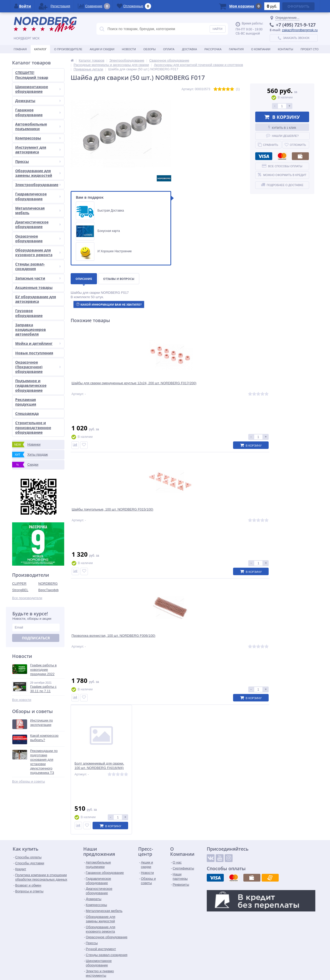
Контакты (286, 49)
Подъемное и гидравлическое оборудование (31, 385)
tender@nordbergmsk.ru (155, 963)
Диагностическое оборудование (38, 224)
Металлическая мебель (38, 210)
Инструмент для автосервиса (38, 150)
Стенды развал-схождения (38, 266)
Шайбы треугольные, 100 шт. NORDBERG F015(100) (159, 387)
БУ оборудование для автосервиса (36, 299)
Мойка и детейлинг (38, 343)
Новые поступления (34, 353)
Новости (129, 49)
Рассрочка (213, 49)
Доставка (189, 49)
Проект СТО (310, 49)
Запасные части (38, 278)
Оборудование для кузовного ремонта (38, 252)
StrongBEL (20, 590)
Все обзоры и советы (28, 781)
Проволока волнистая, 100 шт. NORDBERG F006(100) (222, 387)
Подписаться (36, 638)
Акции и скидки (102, 49)
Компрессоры (38, 138)
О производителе (68, 49)
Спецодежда (27, 413)
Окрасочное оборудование (38, 238)
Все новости (22, 700)
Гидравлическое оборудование (38, 196)
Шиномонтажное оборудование (38, 89)
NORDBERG (48, 584)
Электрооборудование (38, 185)
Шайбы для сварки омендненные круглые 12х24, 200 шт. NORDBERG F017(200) (100, 389)
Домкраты (38, 101)
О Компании (261, 49)
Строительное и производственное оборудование (33, 427)
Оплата (169, 49)
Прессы (38, 161)
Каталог (40, 49)
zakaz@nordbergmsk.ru (300, 30)
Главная (20, 49)
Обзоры (150, 49)
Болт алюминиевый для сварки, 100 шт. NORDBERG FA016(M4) (285, 387)
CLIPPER (19, 584)
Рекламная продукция (26, 402)
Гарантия (236, 49)
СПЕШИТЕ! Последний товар (32, 75)
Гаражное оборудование (38, 112)
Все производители (27, 598)
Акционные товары (34, 287)
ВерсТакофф (49, 590)
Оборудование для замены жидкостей (38, 173)
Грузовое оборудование (29, 313)
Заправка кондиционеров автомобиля (31, 329)
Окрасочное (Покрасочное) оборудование (38, 367)
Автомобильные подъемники (38, 126)
